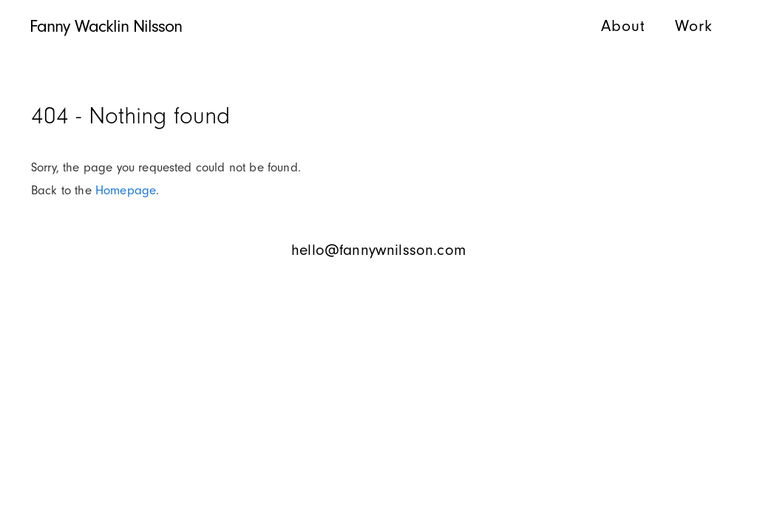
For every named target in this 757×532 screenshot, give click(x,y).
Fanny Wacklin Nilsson (106, 26)
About (623, 26)
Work (694, 26)
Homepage (126, 190)
